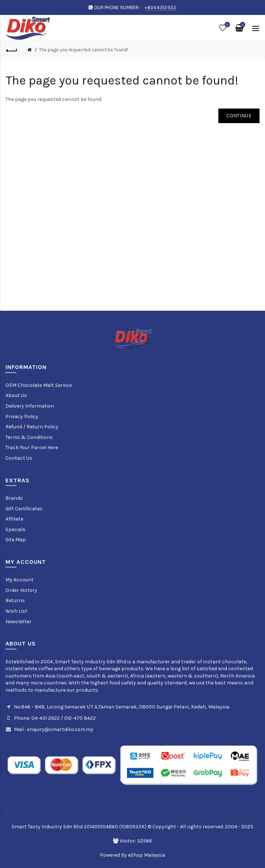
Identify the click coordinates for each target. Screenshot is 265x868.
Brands (14, 498)
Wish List (16, 611)
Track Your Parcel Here (32, 447)
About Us (16, 395)
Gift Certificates (24, 509)
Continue (239, 116)
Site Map (16, 540)
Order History (21, 590)
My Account (20, 580)
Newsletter (18, 622)
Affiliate (14, 519)
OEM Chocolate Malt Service (39, 385)
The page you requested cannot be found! (83, 50)
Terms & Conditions (29, 437)
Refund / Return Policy (32, 427)
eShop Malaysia (147, 855)
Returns (15, 600)
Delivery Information (30, 406)
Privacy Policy (22, 417)
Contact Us (19, 458)
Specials (15, 529)
